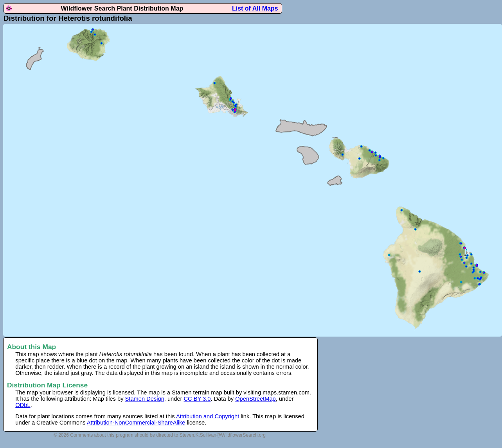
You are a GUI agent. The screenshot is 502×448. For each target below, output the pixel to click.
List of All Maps (256, 8)
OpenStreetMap (255, 399)
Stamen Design (145, 399)
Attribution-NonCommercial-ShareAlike (136, 423)
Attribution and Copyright (208, 416)
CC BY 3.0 (197, 399)
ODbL (23, 405)
